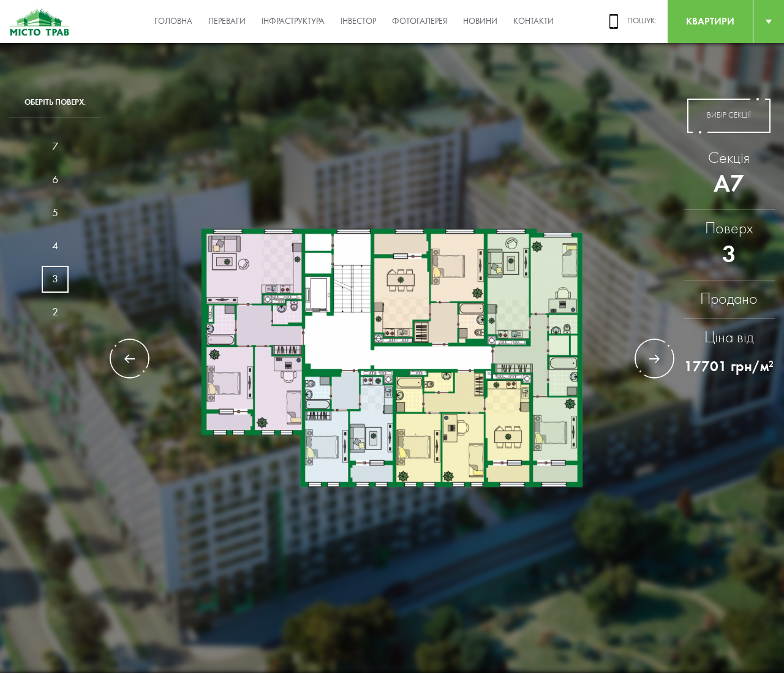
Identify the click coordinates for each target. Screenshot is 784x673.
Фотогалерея (420, 21)
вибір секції (729, 116)
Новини (480, 21)
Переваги (227, 21)
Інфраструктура (293, 21)
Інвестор (358, 21)
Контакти (533, 21)
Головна (173, 21)
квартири (710, 21)
